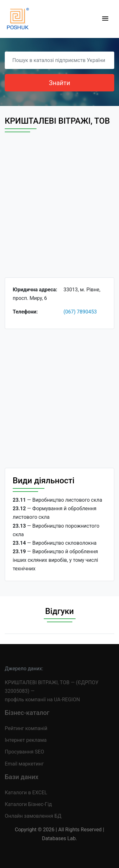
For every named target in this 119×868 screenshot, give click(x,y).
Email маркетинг (24, 764)
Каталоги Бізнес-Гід (28, 804)
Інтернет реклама (26, 740)
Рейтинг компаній (26, 728)
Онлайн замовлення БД (33, 816)
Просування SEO (24, 752)
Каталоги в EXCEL (26, 793)
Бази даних (22, 777)
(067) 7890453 (80, 312)
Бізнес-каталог (27, 713)
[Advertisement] (60, 211)
